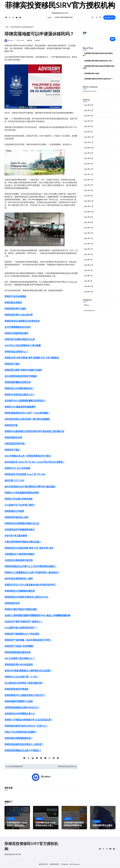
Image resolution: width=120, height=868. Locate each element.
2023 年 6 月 (88, 233)
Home (49, 17)
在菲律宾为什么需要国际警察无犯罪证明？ (25, 401)
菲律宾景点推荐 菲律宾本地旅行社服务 (23, 370)
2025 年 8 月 (89, 105)
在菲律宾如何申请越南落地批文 (20, 530)
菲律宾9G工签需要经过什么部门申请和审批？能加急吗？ (32, 573)
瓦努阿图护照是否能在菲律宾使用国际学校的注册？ (74, 826)
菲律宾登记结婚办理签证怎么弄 (20, 340)
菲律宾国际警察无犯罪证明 (18, 383)
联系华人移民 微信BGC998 (64, 17)
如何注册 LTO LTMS (14, 481)
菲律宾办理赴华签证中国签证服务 (21, 610)
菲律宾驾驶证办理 (13, 438)
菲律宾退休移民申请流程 (16, 689)
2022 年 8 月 (89, 265)
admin (47, 777)
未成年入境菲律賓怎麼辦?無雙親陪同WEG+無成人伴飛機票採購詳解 (37, 616)
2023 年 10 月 (89, 212)
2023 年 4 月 (88, 244)
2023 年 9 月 (88, 217)
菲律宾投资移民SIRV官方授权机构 (60, 6)
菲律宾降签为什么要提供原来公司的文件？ (25, 696)
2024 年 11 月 (89, 143)
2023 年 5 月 (88, 239)
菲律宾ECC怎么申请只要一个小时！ (22, 677)
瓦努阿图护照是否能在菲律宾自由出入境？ (99, 61)
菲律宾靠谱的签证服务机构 (18, 653)
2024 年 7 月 (88, 164)
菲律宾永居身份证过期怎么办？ (20, 395)
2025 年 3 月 (88, 121)
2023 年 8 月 (88, 223)
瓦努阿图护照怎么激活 (92, 74)
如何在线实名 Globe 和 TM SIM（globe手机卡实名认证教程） (35, 462)
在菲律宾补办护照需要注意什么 (20, 714)
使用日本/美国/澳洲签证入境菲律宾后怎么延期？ (28, 671)
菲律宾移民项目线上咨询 (16, 518)
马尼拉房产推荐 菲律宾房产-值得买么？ (24, 622)
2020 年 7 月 (89, 287)
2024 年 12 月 (89, 137)
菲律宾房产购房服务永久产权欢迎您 (22, 634)
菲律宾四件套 (11, 426)
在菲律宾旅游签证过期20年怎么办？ (22, 708)
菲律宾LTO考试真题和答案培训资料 (22, 493)
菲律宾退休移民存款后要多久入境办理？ (24, 745)
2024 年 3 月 (88, 185)
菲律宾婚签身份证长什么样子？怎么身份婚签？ (27, 413)
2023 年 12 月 (89, 201)
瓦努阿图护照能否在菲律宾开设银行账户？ (99, 79)
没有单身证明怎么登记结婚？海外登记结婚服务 (27, 419)
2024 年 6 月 (89, 169)
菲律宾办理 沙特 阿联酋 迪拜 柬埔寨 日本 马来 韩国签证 (32, 358)
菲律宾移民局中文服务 (15, 309)
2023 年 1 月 (88, 260)
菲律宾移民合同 (12, 604)
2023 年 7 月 (88, 228)
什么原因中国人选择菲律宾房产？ (21, 628)
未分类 (37, 41)
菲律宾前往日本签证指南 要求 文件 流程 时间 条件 (29, 548)
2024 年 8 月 (89, 159)
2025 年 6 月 (89, 116)
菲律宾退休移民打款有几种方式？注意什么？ (26, 726)
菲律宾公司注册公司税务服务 (19, 499)
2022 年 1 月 (88, 271)
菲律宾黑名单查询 (13, 303)
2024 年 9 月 (89, 153)
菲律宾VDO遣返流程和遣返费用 (20, 407)
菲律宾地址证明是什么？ (16, 352)
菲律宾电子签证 (12, 364)
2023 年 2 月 (88, 255)
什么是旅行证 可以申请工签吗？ (20, 505)
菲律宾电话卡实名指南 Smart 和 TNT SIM (25, 475)
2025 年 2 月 (89, 127)
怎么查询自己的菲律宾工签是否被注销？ (24, 683)
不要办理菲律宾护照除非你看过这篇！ (23, 542)
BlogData (65, 865)
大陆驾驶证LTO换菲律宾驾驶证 (20, 554)
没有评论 (29, 41)
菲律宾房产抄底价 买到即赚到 (19, 646)
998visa (87, 305)
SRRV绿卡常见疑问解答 (16, 536)
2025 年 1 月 (88, 132)
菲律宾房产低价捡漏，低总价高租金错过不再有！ (28, 640)
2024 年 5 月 (89, 175)
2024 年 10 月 (89, 148)
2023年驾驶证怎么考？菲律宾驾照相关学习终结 (28, 456)
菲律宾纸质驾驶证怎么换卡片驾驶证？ (23, 751)
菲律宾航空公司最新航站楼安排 (20, 591)
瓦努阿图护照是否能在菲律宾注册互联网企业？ (17, 826)
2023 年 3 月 (88, 249)
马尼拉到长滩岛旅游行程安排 (19, 561)
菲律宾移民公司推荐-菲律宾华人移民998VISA (27, 597)
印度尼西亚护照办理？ (15, 444)
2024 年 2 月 (89, 191)
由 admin (9, 41)
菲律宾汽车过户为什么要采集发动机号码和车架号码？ (31, 585)
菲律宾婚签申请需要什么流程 (19, 702)
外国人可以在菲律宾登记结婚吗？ (21, 732)
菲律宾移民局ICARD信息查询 (19, 665)
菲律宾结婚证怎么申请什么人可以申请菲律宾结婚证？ (31, 567)
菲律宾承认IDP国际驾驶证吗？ (19, 389)
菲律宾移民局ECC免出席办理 (19, 315)
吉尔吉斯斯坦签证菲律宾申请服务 (21, 377)
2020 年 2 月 (89, 292)
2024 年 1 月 (88, 196)
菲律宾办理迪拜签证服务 (16, 334)
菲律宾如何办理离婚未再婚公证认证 (22, 524)
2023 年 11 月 (89, 207)
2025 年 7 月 (88, 111)
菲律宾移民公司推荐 (14, 512)
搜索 (85, 33)
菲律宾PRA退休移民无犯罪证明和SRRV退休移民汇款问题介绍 (34, 432)
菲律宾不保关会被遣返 (15, 297)
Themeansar (76, 865)
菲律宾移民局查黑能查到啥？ (19, 739)
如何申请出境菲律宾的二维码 (19, 579)
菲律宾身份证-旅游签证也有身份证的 (22, 321)
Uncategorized (89, 311)
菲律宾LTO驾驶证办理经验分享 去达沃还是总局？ (29, 720)
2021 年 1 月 (88, 281)
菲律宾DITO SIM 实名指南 (17, 469)
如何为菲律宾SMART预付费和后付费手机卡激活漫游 (30, 487)
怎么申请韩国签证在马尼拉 (18, 327)
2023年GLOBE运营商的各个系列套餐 (23, 346)
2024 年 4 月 (89, 180)
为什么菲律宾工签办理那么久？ (20, 659)
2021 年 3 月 (88, 276)
